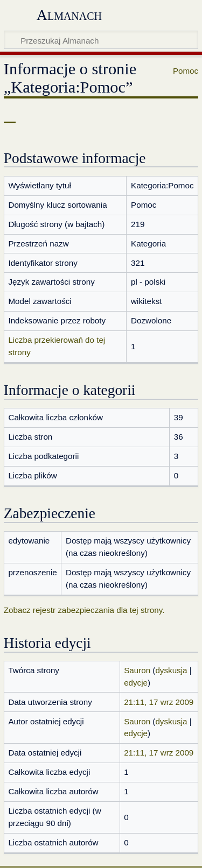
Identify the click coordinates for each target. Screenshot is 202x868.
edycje (136, 683)
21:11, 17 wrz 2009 (159, 702)
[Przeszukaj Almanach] (101, 40)
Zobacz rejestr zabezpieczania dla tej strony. (84, 610)
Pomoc (186, 71)
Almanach (69, 15)
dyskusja (171, 670)
